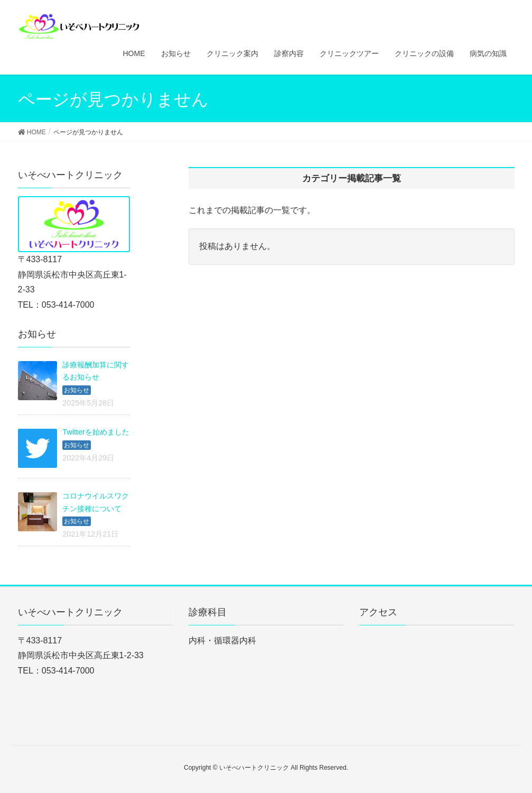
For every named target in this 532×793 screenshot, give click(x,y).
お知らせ (77, 390)
